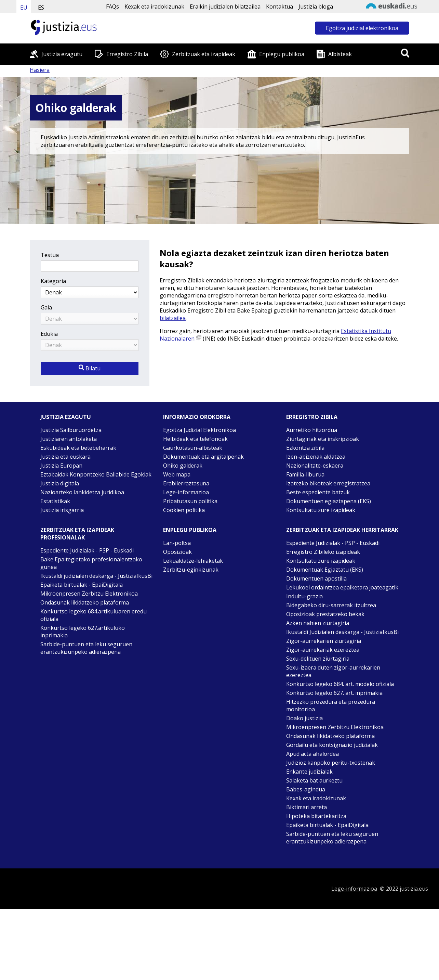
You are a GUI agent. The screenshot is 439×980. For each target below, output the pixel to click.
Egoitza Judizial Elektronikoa (199, 430)
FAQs (112, 7)
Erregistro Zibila (127, 54)
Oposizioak (177, 552)
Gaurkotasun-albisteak (193, 448)
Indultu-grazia (304, 596)
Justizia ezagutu (62, 54)
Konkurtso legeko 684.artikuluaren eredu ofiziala (94, 615)
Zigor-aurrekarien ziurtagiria (324, 641)
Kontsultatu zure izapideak (321, 510)
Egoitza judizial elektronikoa (362, 28)
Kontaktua (280, 7)
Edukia (49, 334)
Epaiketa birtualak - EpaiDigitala (82, 585)
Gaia (46, 307)
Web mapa (177, 474)
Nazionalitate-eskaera (315, 466)
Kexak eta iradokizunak (154, 7)
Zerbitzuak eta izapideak (204, 54)
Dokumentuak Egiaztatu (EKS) (325, 570)
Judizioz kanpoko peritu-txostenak (331, 763)
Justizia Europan (61, 466)
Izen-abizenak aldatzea (316, 457)
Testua (50, 255)
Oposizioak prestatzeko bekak (325, 614)
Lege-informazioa (186, 492)
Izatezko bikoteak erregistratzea (328, 483)
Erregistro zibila (312, 417)
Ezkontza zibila (305, 448)
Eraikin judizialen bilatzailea (225, 7)
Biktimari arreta (307, 807)
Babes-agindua (306, 789)
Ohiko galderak (183, 466)
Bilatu (90, 368)
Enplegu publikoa (282, 54)
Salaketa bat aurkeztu (314, 780)
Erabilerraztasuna (186, 483)
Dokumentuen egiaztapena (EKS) (329, 501)
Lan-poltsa (177, 543)
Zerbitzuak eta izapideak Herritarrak (342, 530)
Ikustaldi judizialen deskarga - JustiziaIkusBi (96, 576)
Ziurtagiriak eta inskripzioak (323, 439)
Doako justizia (304, 718)
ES (41, 8)
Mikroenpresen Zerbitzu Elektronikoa (89, 594)
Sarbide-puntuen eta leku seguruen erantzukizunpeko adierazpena (86, 648)
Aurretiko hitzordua (312, 430)
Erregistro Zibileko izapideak (323, 552)
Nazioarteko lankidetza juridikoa (82, 492)
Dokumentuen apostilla (316, 578)
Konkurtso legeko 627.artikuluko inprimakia (83, 632)
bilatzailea (173, 318)
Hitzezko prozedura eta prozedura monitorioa (331, 705)
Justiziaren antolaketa (69, 439)
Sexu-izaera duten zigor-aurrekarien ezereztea (333, 671)
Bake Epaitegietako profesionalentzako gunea (91, 563)
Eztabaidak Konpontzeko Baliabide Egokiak (96, 474)
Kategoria (53, 281)
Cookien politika (184, 510)
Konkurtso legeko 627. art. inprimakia (334, 693)
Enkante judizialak (309, 772)
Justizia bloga (316, 7)
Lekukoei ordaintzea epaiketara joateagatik (342, 587)
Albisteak (340, 54)
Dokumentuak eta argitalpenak (203, 457)
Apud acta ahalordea (312, 754)
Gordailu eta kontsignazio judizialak (332, 745)
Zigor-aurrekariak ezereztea (323, 650)
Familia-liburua (305, 474)
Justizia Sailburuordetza (71, 430)
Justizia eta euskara (65, 457)
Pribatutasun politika (190, 501)
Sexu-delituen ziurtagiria (318, 659)
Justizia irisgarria (62, 510)
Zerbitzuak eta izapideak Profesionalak (77, 534)
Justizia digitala (60, 483)
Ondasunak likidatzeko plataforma (85, 602)
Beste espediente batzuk (318, 492)
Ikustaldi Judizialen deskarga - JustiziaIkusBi (342, 632)
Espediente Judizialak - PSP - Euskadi (87, 550)
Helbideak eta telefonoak (195, 439)
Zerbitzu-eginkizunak (191, 570)
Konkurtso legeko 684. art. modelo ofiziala (340, 684)
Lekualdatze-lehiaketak (193, 561)
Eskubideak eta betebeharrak (78, 448)
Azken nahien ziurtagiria (318, 623)
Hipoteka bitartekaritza (316, 816)
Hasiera (40, 70)
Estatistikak (55, 501)
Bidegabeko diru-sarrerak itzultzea (331, 605)
